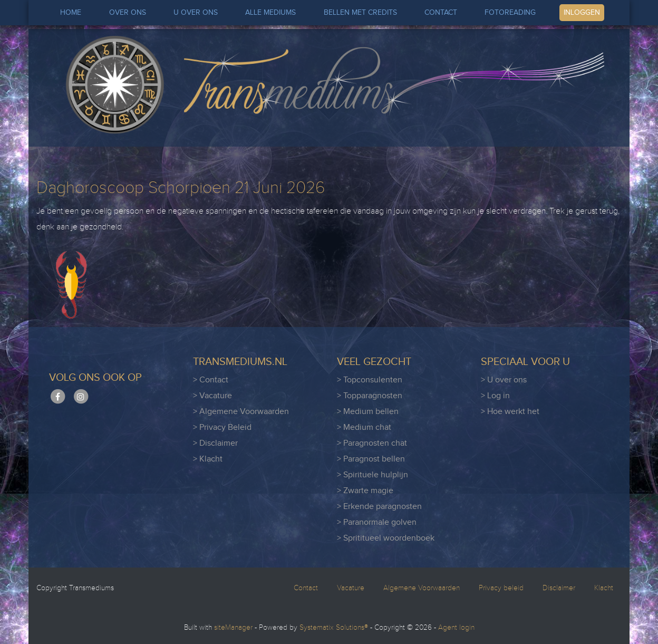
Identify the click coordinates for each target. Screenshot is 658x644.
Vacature (351, 588)
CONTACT (441, 12)
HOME (71, 12)
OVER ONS (128, 12)
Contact (306, 588)
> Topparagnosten (370, 396)
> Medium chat (364, 427)
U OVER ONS (196, 12)
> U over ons (504, 380)
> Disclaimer (215, 443)
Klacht (604, 588)
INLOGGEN (582, 12)
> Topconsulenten (370, 380)
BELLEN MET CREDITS (360, 12)
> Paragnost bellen (371, 459)
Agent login (456, 628)
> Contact (211, 380)
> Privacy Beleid (222, 427)
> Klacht (208, 459)
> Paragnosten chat (372, 443)
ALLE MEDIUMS (270, 12)
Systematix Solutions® (334, 628)
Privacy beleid (501, 588)
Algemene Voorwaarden (422, 588)
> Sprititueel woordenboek (386, 538)
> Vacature (212, 396)
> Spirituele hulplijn (372, 475)
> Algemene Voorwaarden (241, 412)
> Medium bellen (368, 412)
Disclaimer (559, 588)
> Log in (495, 396)
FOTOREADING (510, 12)
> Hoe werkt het (510, 412)
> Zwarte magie (365, 491)
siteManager (233, 628)
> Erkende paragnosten (379, 507)
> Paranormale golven (377, 522)
